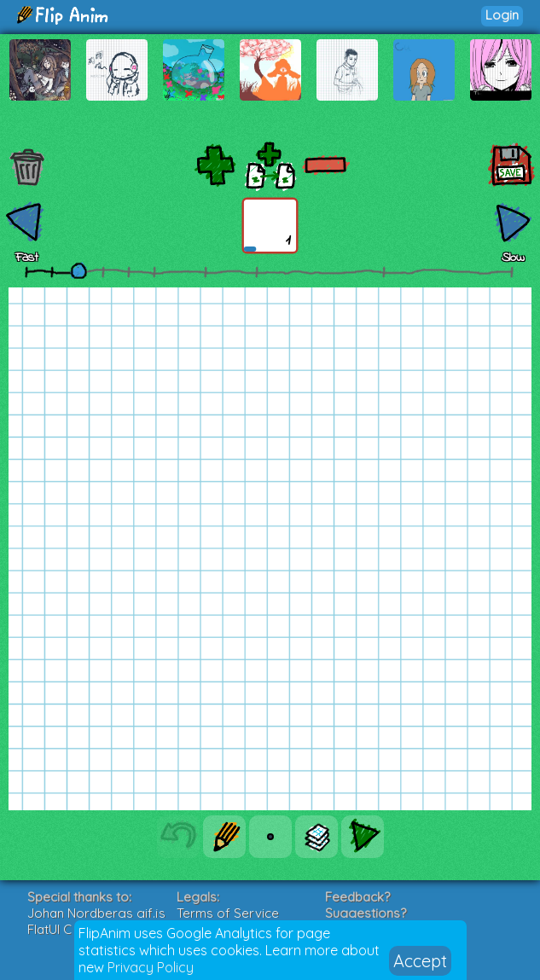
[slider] (78, 270)
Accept (420, 961)
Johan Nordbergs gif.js (96, 913)
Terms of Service (228, 913)
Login (502, 15)
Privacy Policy (151, 967)
